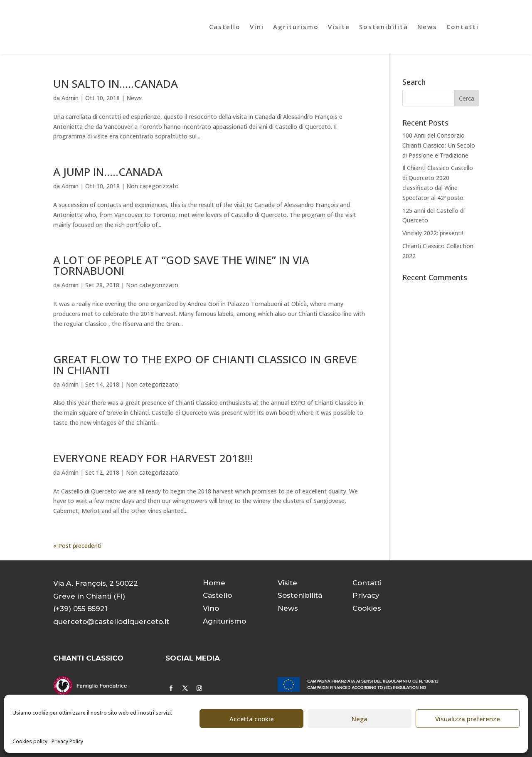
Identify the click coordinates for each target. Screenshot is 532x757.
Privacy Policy (67, 741)
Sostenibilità (384, 27)
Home (214, 583)
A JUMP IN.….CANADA (108, 172)
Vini (257, 27)
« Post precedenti (77, 546)
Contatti (463, 27)
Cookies (367, 608)
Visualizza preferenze (468, 719)
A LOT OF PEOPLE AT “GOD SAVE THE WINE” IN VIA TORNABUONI (181, 265)
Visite (339, 27)
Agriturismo (296, 27)
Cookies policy (30, 741)
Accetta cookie (252, 719)
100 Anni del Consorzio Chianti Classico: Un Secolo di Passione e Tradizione (439, 145)
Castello (225, 27)
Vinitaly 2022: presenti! (433, 233)
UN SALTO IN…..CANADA (116, 84)
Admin (70, 98)
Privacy (366, 595)
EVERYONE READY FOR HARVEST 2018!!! (153, 458)
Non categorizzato (153, 186)
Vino (211, 608)
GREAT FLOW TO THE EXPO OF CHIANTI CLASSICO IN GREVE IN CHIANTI (205, 365)
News (427, 27)
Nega (360, 719)
